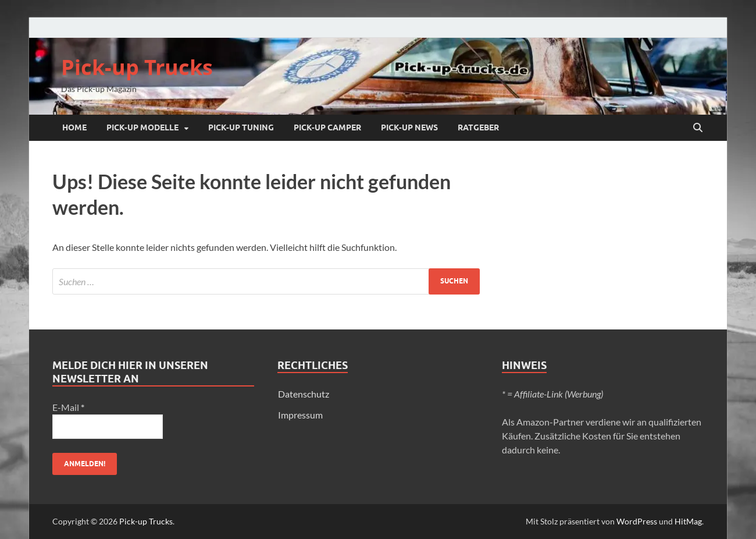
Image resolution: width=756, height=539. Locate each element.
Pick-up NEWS (409, 127)
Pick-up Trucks (137, 67)
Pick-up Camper (327, 127)
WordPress (637, 521)
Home (74, 127)
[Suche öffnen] (698, 128)
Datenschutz (304, 394)
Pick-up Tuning (241, 127)
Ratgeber (478, 127)
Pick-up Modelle (142, 127)
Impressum (300, 415)
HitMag (688, 521)
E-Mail (68, 407)
